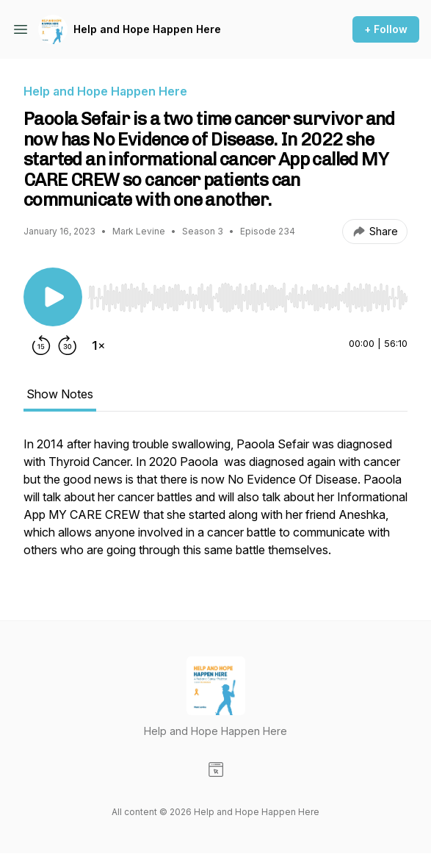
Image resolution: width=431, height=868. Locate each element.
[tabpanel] (215, 504)
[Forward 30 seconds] (68, 345)
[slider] (248, 298)
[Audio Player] (248, 293)
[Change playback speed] (98, 345)
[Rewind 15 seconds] (41, 345)
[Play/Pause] (53, 297)
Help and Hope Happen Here (147, 29)
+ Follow (386, 29)
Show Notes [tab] (60, 394)
